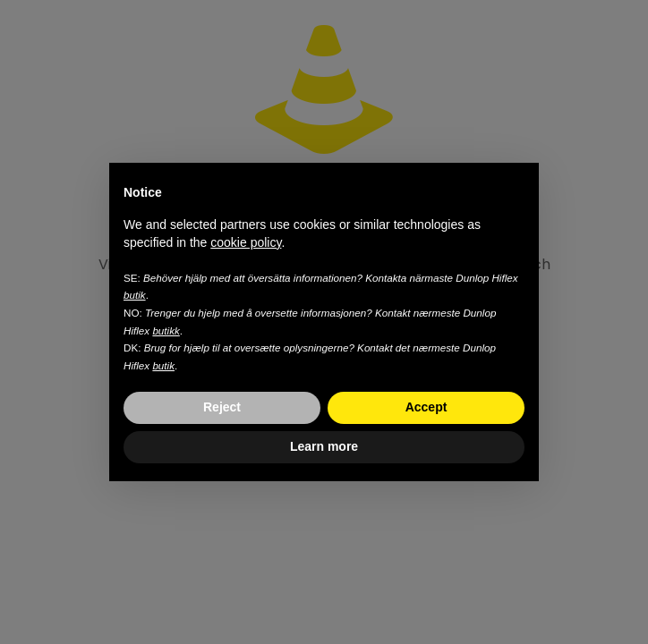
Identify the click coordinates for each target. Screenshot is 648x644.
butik (135, 295)
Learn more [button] (324, 446)
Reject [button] (222, 407)
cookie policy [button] (246, 242)
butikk (166, 330)
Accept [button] (426, 407)
